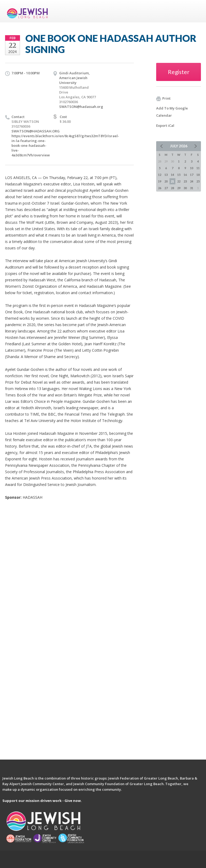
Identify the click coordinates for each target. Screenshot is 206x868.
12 (160, 175)
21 (172, 181)
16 (185, 175)
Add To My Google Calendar (172, 112)
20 (166, 181)
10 (192, 168)
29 (179, 188)
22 (179, 181)
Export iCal (165, 125)
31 (192, 188)
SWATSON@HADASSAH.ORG (36, 131)
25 (198, 181)
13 (166, 175)
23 (185, 181)
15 (179, 175)
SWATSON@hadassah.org (81, 107)
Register (179, 72)
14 (172, 175)
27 (166, 188)
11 (198, 168)
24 (192, 181)
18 (198, 175)
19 (160, 181)
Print (163, 99)
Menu (195, 11)
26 (160, 188)
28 (172, 188)
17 (192, 175)
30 (185, 188)
